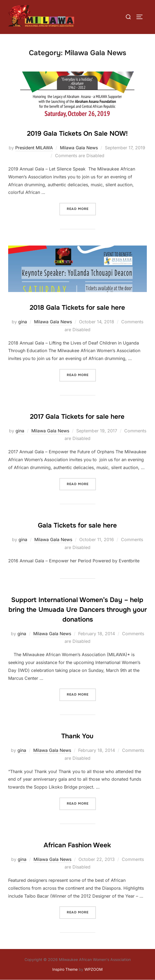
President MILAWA (34, 148)
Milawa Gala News (79, 148)
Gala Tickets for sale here (77, 525)
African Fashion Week (77, 845)
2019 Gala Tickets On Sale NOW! (77, 134)
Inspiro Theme (65, 969)
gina (23, 322)
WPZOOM (94, 969)
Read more (81, 208)
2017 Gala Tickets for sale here (77, 417)
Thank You (77, 736)
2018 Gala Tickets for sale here (77, 308)
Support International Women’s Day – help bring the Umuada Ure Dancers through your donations (78, 610)
